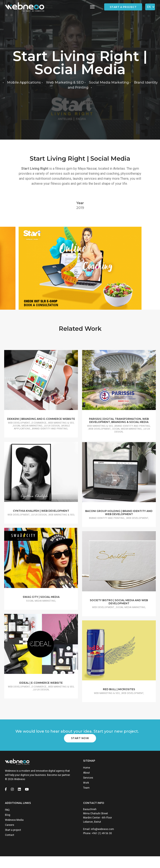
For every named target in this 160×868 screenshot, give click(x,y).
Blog (8, 826)
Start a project (123, 7)
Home (87, 778)
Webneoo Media (14, 831)
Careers (10, 836)
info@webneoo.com (102, 840)
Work (86, 793)
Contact (10, 846)
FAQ (7, 821)
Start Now (80, 749)
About (86, 783)
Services (88, 788)
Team (86, 798)
